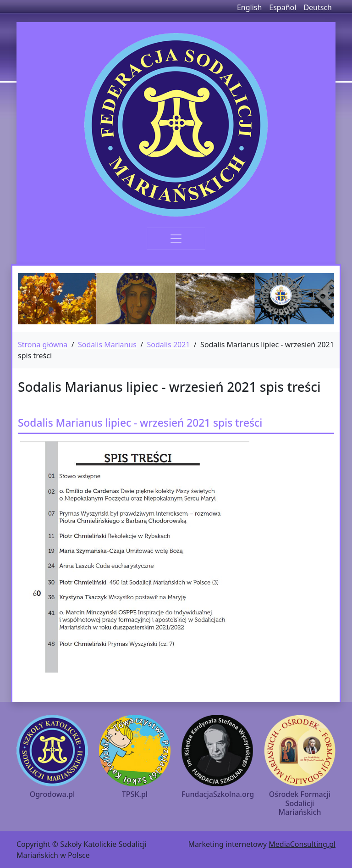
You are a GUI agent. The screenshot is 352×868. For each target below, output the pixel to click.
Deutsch (318, 7)
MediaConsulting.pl (302, 844)
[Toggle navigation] (176, 239)
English (249, 7)
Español (283, 7)
